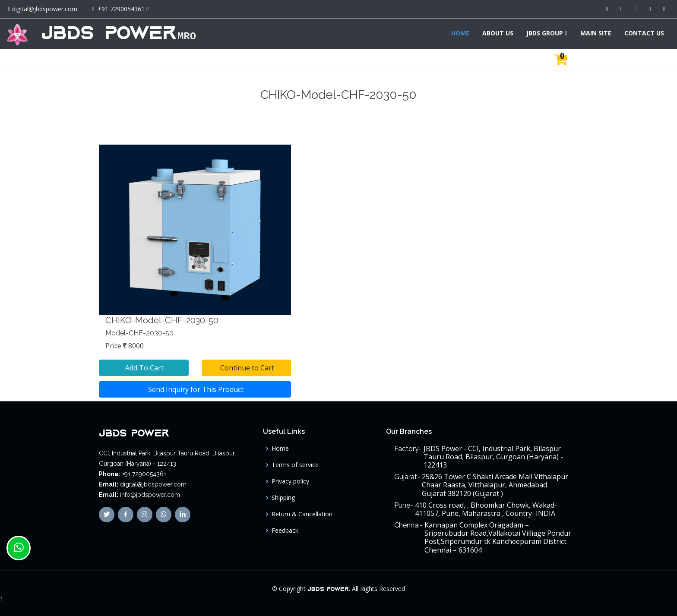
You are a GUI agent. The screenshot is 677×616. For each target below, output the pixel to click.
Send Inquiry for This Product (195, 389)
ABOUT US (498, 33)
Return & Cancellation (302, 514)
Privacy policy (290, 481)
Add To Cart (144, 368)
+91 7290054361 (121, 9)
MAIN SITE (596, 33)
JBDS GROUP (545, 33)
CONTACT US (644, 33)
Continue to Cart (246, 368)
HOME (460, 33)
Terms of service (295, 465)
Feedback (285, 531)
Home (280, 449)
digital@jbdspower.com (45, 9)
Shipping (283, 498)
